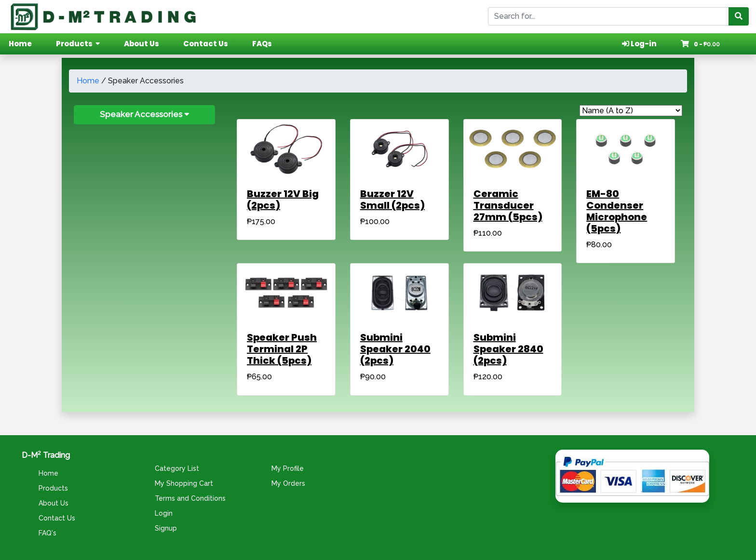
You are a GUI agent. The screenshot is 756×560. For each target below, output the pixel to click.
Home (88, 81)
